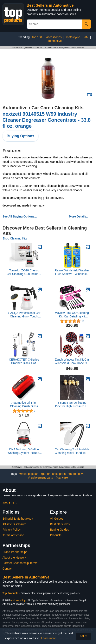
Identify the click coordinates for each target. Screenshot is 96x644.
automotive (55, 41)
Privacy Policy (11, 530)
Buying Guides (60, 530)
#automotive (76, 474)
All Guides (57, 519)
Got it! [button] (83, 636)
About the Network (14, 558)
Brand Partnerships (15, 552)
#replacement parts (40, 478)
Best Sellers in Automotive (50, 5)
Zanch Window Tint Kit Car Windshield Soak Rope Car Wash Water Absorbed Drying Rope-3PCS (72, 361)
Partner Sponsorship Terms (20, 563)
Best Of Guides (60, 524)
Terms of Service (13, 535)
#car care (62, 478)
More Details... (79, 216)
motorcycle (73, 37)
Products (56, 535)
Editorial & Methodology (18, 519)
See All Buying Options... (20, 216)
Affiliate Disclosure (14, 524)
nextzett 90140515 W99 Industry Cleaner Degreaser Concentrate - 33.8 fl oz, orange (47, 120)
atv (86, 37)
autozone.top (18, 600)
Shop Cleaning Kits (15, 238)
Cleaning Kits (69, 108)
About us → (10, 503)
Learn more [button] (49, 638)
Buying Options (20, 136)
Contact (7, 569)
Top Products (11, 593)
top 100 (37, 37)
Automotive (15, 108)
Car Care (41, 108)
